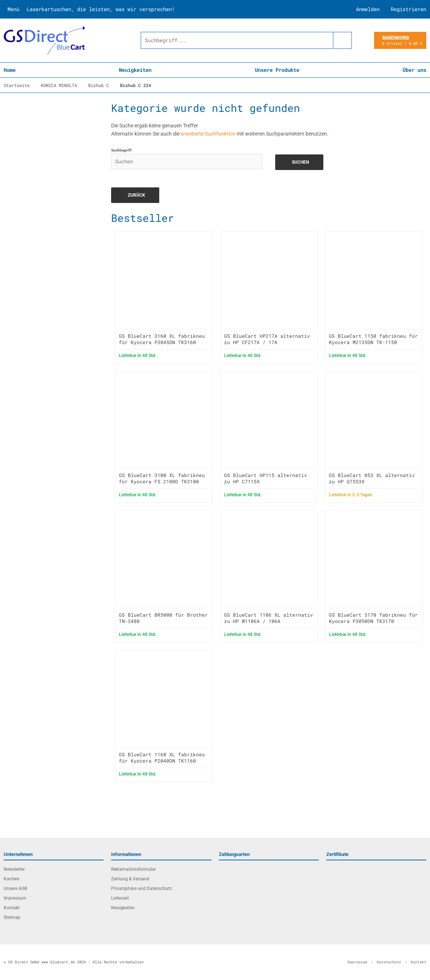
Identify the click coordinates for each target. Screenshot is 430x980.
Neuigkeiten (135, 70)
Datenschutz (389, 962)
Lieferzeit (120, 898)
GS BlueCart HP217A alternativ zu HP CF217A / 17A (267, 339)
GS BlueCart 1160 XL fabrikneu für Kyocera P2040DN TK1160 (162, 758)
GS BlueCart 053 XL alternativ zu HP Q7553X (372, 478)
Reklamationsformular (134, 869)
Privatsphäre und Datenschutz (141, 889)
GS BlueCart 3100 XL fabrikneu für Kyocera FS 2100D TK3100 (162, 478)
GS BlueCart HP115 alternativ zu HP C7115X (266, 478)
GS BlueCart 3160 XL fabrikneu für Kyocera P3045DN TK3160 (162, 339)
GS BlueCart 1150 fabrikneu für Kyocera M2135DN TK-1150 (373, 339)
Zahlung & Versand (130, 879)
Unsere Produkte (277, 70)
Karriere (11, 879)
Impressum (15, 898)
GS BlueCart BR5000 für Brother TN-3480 (163, 618)
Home (10, 70)
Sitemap (12, 917)
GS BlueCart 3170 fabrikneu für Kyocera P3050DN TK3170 (373, 618)
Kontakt (12, 908)
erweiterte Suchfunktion (208, 134)
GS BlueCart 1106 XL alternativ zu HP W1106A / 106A (269, 618)
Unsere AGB (15, 889)
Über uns (414, 70)
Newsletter (14, 869)
